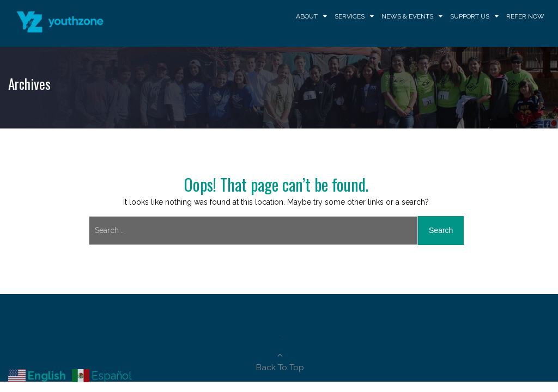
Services (350, 16)
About (307, 16)
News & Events (407, 16)
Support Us (470, 16)
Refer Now (525, 16)
